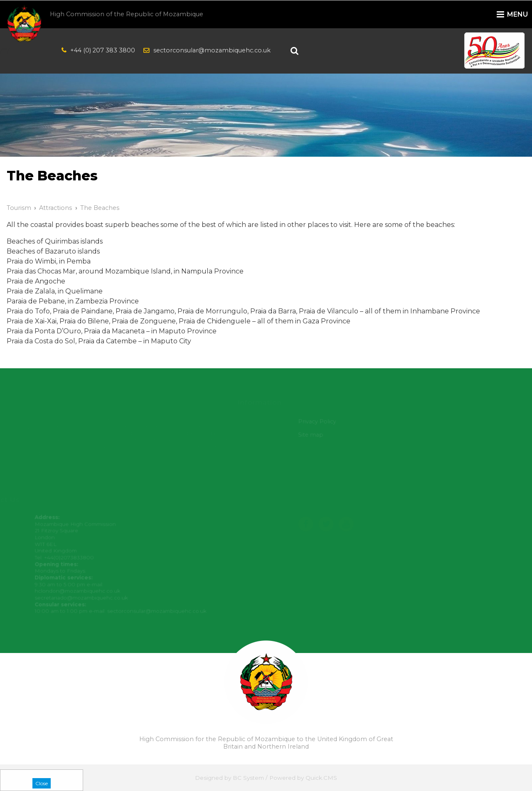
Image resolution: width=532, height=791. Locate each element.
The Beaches (100, 208)
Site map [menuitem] (313, 435)
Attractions (55, 208)
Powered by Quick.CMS (303, 778)
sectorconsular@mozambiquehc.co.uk (212, 50)
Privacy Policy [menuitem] (319, 421)
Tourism (19, 208)
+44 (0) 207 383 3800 (103, 50)
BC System (248, 778)
